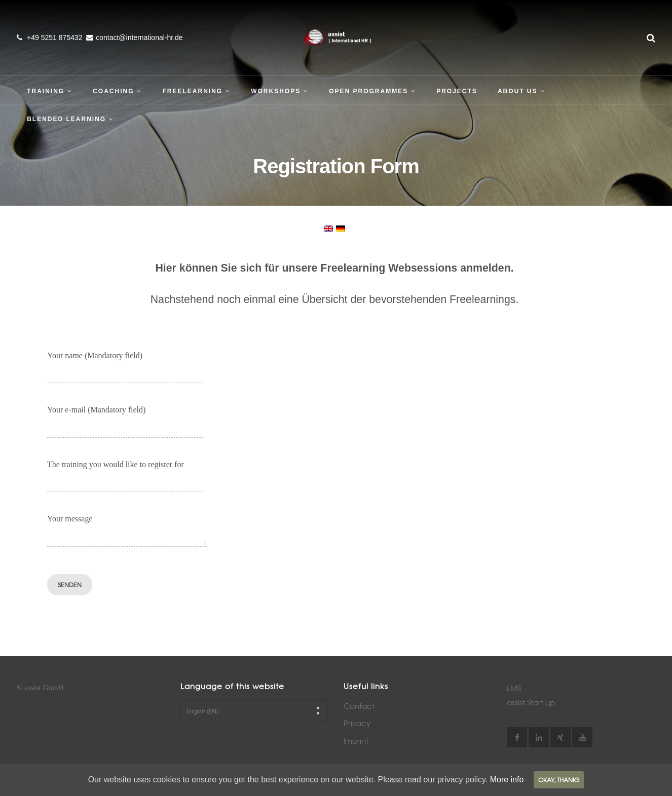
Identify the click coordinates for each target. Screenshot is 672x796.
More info (507, 780)
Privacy (357, 723)
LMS (514, 688)
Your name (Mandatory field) (125, 365)
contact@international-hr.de (139, 37)
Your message (127, 528)
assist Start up (531, 702)
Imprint (356, 741)
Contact (359, 706)
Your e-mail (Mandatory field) (125, 419)
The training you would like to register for (125, 474)
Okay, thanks (559, 780)
